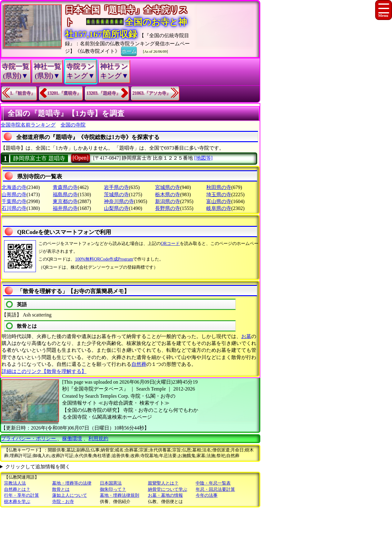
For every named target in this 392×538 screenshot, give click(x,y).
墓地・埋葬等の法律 (72, 483)
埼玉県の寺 (219, 194)
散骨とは (61, 489)
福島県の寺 (65, 194)
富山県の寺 (219, 201)
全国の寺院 (73, 125)
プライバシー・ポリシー (29, 438)
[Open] (81, 158)
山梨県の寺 (116, 208)
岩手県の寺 (116, 187)
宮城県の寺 (168, 187)
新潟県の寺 (168, 201)
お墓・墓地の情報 (165, 495)
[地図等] (203, 158)
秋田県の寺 (219, 187)
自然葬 (139, 364)
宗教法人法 (15, 483)
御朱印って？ (113, 489)
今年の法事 (207, 495)
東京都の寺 (65, 201)
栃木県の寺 (168, 194)
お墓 (246, 336)
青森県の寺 (65, 187)
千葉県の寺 (14, 201)
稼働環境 (72, 438)
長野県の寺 (168, 208)
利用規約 (98, 438)
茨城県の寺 (116, 194)
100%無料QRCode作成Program (104, 259)
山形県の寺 (14, 194)
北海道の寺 (14, 187)
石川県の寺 (14, 208)
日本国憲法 (111, 483)
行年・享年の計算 (22, 495)
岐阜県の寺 (219, 208)
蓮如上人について (70, 495)
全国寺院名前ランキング (28, 125)
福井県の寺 (65, 208)
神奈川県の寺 (119, 201)
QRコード (170, 244)
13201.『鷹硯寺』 (64, 93)
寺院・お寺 (63, 502)
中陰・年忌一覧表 (213, 483)
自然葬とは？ (17, 489)
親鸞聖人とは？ (163, 483)
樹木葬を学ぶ (17, 502)
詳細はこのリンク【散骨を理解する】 (44, 371)
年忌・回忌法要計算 (215, 489)
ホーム (129, 51)
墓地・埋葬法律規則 (120, 495)
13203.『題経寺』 (103, 93)
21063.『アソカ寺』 (152, 93)
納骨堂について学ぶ (168, 489)
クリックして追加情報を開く (38, 467)
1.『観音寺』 (23, 93)
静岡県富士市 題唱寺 (39, 158)
